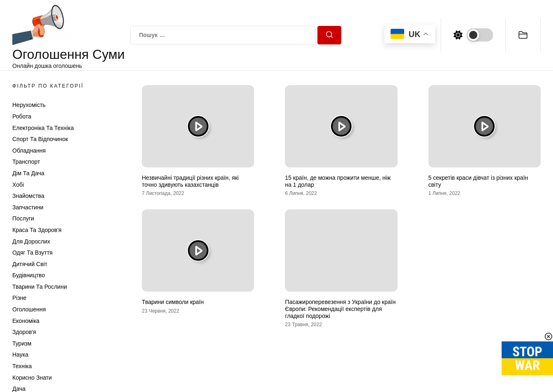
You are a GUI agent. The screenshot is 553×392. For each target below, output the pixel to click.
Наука (20, 355)
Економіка (26, 321)
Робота (22, 116)
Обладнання (29, 151)
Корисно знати (32, 378)
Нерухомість (29, 105)
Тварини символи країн (173, 302)
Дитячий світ (30, 264)
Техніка (22, 366)
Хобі (18, 185)
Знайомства (28, 196)
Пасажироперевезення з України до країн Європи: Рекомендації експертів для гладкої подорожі (340, 309)
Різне (19, 298)
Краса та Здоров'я (37, 230)
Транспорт (26, 162)
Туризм (22, 343)
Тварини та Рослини (40, 287)
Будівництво (29, 275)
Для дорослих (31, 241)
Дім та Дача (28, 173)
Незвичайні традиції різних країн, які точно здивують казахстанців (190, 181)
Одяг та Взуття (32, 253)
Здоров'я (24, 332)
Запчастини (28, 207)
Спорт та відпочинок (40, 139)
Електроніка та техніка (43, 128)
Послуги (23, 218)
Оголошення (29, 309)
